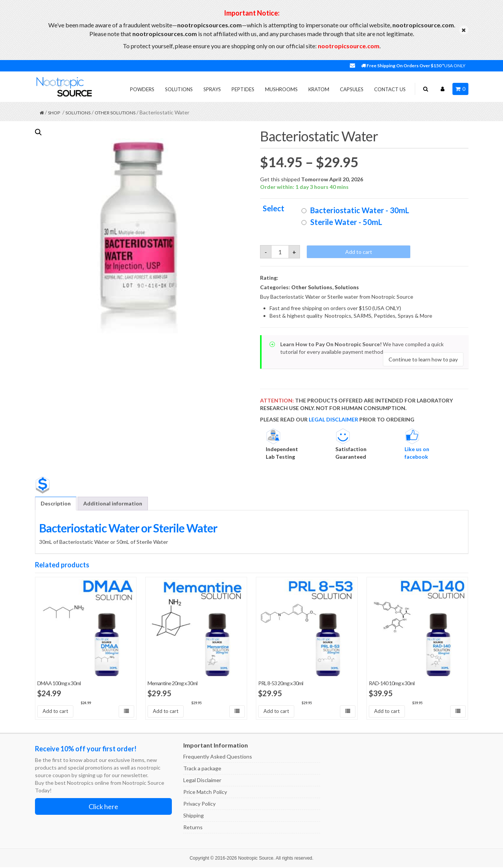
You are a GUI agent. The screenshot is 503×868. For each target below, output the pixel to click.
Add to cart (359, 252)
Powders (142, 89)
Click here (103, 807)
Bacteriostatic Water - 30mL (360, 210)
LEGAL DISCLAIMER (333, 419)
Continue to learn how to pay (423, 359)
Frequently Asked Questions (218, 757)
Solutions (179, 89)
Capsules (352, 89)
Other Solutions (115, 113)
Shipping (194, 816)
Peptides (243, 89)
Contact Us (390, 89)
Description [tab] (56, 503)
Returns (193, 828)
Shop (54, 113)
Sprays (212, 89)
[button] (38, 132)
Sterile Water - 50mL (346, 222)
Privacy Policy (199, 804)
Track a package (202, 769)
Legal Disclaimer (202, 781)
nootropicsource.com (349, 46)
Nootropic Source (256, 859)
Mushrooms (281, 89)
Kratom (319, 89)
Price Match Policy (205, 793)
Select (274, 208)
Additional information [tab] (113, 503)
